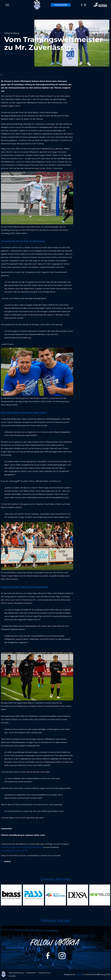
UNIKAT (79, 974)
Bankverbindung (16, 973)
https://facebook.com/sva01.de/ (15, 851)
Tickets (61, 5)
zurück (8, 861)
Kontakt (12, 976)
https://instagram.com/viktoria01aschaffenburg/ (22, 847)
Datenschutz (44, 973)
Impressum (31, 973)
